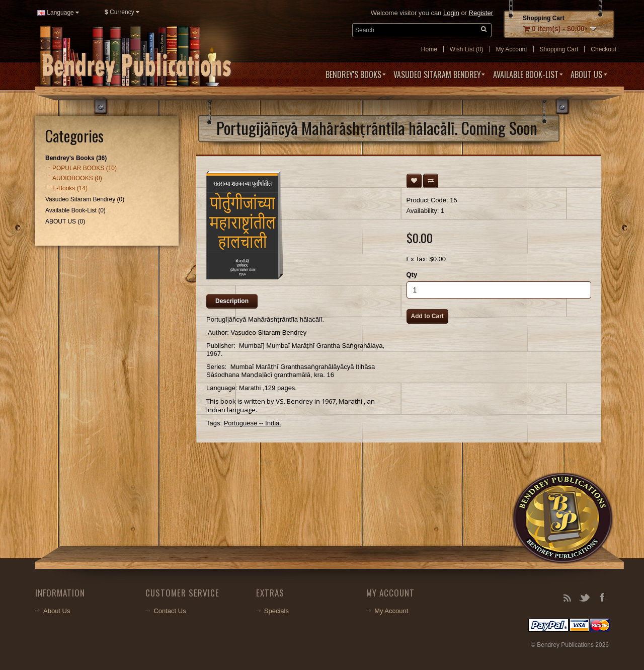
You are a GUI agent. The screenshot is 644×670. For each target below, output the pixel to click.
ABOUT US (586, 75)
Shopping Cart (559, 49)
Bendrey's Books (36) (76, 158)
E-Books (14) (70, 188)
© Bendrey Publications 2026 (570, 645)
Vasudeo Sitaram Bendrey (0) (85, 199)
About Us (57, 611)
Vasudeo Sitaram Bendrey (437, 75)
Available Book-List (526, 75)
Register (481, 13)
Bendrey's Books (353, 75)
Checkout (603, 49)
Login (451, 13)
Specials (276, 611)
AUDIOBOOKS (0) (77, 178)
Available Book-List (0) (75, 210)
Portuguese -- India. (253, 423)
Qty (412, 275)
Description (232, 301)
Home (429, 49)
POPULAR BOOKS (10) (85, 168)
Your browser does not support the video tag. (160, 517)
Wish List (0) (467, 49)
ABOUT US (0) (65, 221)
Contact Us (170, 611)
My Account (512, 49)
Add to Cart (427, 316)
